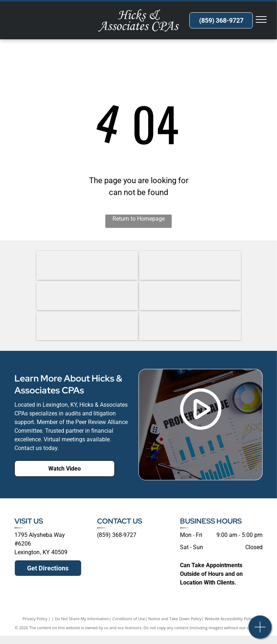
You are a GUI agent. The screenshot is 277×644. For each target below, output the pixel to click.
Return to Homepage (139, 219)
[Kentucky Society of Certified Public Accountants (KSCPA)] (87, 326)
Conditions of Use (129, 619)
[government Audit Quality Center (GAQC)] (87, 296)
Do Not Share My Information (82, 619)
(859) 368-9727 (117, 535)
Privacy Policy (35, 619)
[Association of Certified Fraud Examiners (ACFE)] (190, 265)
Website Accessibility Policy (230, 619)
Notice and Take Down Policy (175, 619)
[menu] (261, 19)
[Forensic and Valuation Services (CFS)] (87, 265)
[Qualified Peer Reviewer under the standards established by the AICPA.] (190, 326)
